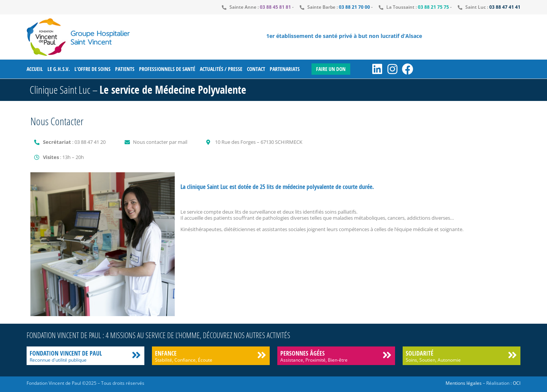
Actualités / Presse (221, 69)
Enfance (166, 353)
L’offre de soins (92, 69)
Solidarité (420, 353)
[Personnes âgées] (387, 355)
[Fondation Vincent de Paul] (136, 355)
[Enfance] (262, 355)
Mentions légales (464, 383)
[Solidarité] (512, 355)
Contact (256, 69)
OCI (517, 383)
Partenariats (285, 69)
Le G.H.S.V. (59, 69)
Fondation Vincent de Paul (66, 353)
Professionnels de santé (167, 69)
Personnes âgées (303, 353)
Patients (125, 69)
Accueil (35, 69)
